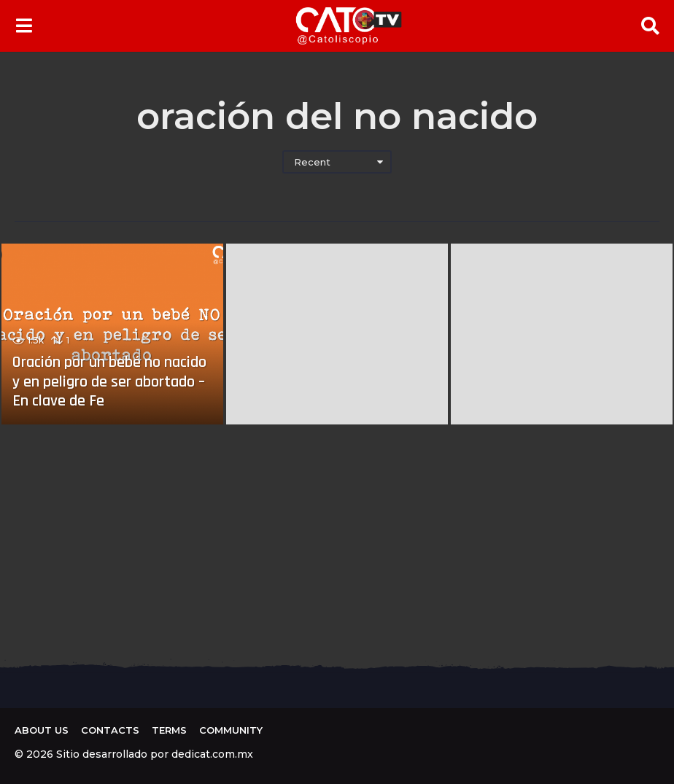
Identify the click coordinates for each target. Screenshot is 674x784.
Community (231, 730)
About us (42, 730)
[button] (24, 26)
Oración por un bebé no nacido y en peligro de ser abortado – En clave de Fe (109, 382)
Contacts (110, 730)
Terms (169, 730)
